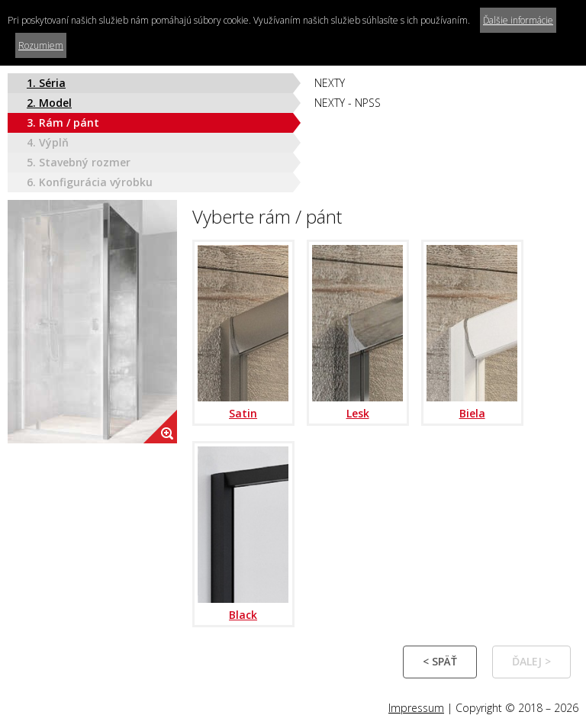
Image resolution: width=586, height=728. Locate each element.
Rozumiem (41, 45)
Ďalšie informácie (518, 20)
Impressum (416, 708)
